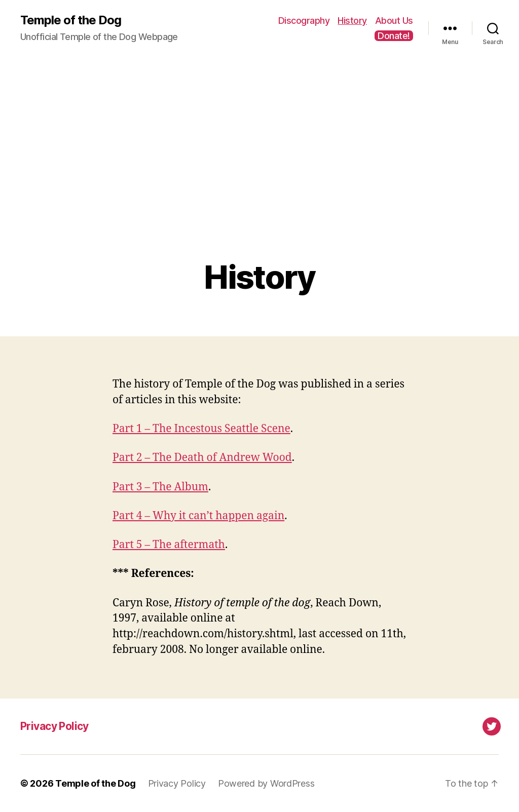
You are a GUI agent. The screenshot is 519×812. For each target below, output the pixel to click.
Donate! (394, 36)
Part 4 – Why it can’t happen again (198, 516)
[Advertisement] (259, 173)
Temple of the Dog (71, 20)
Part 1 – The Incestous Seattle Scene (201, 429)
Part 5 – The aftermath (169, 545)
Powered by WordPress (266, 783)
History (352, 21)
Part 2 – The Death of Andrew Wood (202, 458)
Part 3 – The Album (160, 487)
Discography (304, 21)
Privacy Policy (54, 726)
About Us (394, 21)
